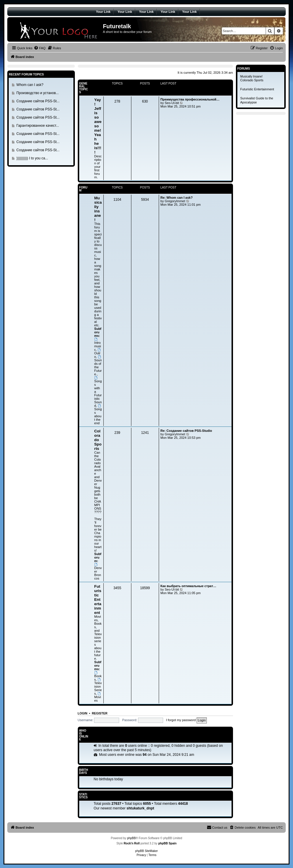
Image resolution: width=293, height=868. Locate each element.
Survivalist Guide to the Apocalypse (257, 100)
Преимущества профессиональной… (190, 99)
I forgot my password (181, 720)
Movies (98, 697)
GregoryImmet (175, 201)
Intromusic (98, 345)
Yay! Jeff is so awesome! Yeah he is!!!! (98, 126)
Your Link (103, 12)
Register (100, 713)
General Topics (84, 88)
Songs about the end (98, 414)
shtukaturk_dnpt (141, 808)
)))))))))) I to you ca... (32, 158)
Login (83, 713)
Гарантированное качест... (38, 126)
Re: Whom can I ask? (177, 198)
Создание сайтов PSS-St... (38, 101)
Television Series (98, 687)
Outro (98, 353)
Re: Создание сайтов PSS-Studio (186, 431)
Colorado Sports (98, 440)
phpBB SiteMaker (146, 851)
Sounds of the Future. (98, 366)
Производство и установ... (37, 93)
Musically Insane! (251, 76)
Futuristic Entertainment (98, 599)
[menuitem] (40, 48)
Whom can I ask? (30, 85)
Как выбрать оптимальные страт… (188, 586)
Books (98, 676)
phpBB (131, 838)
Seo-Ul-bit (172, 103)
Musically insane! (98, 209)
